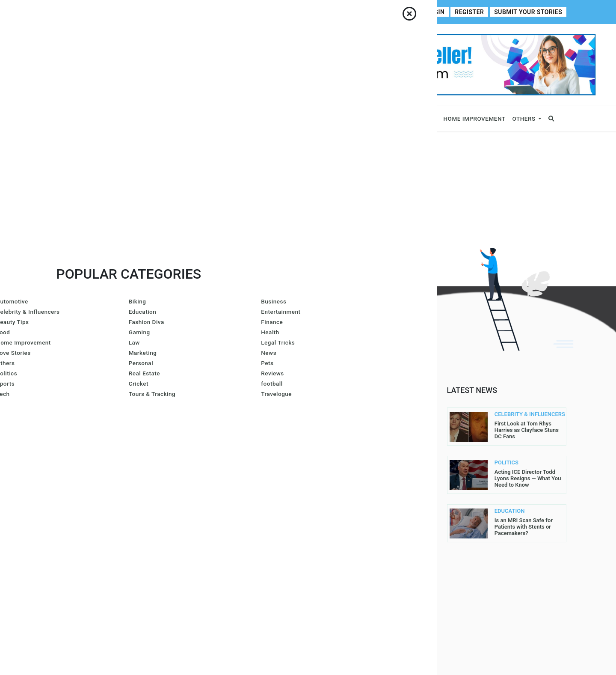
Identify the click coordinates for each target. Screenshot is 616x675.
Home (58, 12)
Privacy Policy (338, 491)
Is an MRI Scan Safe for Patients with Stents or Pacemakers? (524, 527)
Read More (151, 454)
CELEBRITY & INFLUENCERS (511, 414)
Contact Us (119, 12)
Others (524, 119)
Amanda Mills (257, 419)
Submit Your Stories (530, 12)
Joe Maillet (205, 419)
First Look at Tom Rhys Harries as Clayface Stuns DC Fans (527, 430)
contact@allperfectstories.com (107, 496)
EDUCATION (510, 511)
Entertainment (381, 119)
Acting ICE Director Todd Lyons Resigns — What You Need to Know (528, 478)
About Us (85, 12)
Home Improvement (475, 119)
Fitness (424, 119)
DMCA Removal (337, 575)
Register (475, 12)
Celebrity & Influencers (146, 119)
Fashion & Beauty (316, 119)
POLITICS (506, 463)
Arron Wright (209, 486)
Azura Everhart (257, 464)
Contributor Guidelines (172, 12)
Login (442, 12)
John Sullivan (260, 508)
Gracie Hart (205, 442)
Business (86, 119)
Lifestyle (267, 119)
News (200, 119)
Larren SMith (257, 442)
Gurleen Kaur (264, 486)
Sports (227, 119)
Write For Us (227, 12)
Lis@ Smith (203, 464)
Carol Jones (206, 508)
